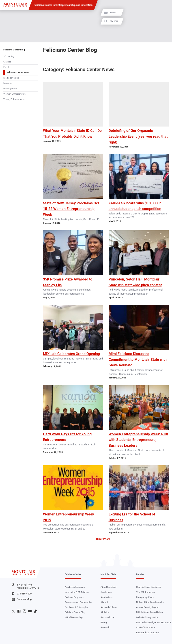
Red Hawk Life (107, 617)
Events (7, 67)
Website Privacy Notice (147, 617)
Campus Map (21, 599)
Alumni (104, 602)
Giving (104, 622)
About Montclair (109, 587)
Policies (140, 574)
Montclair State (108, 574)
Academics (106, 592)
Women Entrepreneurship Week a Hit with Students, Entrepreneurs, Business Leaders (138, 440)
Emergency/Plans (145, 597)
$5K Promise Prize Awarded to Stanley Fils (68, 282)
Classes (7, 62)
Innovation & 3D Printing (77, 592)
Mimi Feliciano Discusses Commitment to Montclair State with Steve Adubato (138, 359)
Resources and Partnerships (78, 602)
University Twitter (13, 611)
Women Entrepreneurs (14, 94)
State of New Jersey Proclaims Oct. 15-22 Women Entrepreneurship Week (72, 209)
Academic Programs (75, 587)
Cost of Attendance (146, 627)
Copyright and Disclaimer (148, 587)
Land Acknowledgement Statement (154, 622)
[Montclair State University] (15, 5)
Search (165, 21)
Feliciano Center (73, 574)
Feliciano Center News (18, 72)
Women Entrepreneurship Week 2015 (69, 517)
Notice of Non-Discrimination (150, 602)
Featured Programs (74, 597)
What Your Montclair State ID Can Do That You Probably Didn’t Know (72, 134)
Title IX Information (145, 592)
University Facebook (19, 611)
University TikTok (35, 611)
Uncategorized (10, 88)
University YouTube (30, 611)
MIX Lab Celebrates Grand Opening (71, 354)
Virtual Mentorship (74, 617)
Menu (164, 13)
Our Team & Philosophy (76, 607)
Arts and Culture (109, 607)
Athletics (105, 612)
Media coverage (11, 78)
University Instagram (24, 611)
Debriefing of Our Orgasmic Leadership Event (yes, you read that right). (138, 136)
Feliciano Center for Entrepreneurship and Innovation (63, 5)
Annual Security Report (147, 607)
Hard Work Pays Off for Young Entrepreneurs (67, 437)
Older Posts (103, 539)
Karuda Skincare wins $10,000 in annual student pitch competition (135, 206)
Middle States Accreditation (149, 612)
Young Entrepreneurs (14, 99)
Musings (8, 83)
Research (105, 627)
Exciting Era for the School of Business (132, 517)
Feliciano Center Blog (14, 50)
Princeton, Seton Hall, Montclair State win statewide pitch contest (135, 282)
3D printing (9, 56)
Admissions (106, 597)
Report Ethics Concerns (148, 633)
